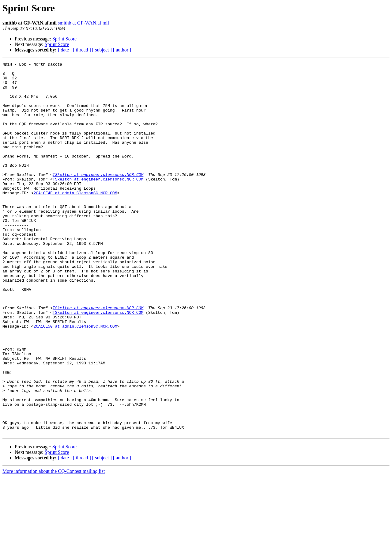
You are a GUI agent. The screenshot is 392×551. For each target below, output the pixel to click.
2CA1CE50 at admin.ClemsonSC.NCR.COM (75, 379)
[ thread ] (82, 50)
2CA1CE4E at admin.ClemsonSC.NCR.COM (75, 219)
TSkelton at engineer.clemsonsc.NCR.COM (98, 197)
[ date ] (65, 50)
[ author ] (122, 50)
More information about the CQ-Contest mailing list (54, 546)
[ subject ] (102, 50)
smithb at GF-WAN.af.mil (83, 23)
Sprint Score (65, 39)
